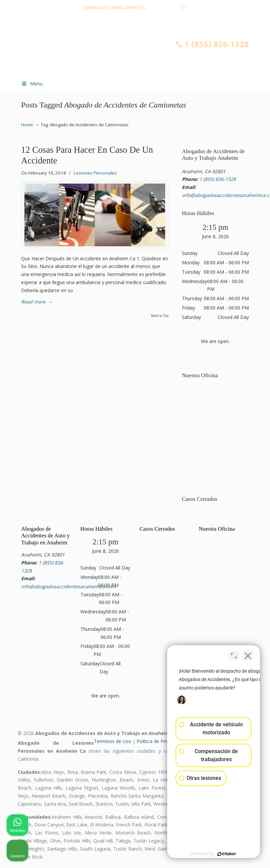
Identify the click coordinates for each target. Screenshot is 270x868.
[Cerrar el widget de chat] (248, 654)
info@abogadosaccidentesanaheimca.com (135, 18)
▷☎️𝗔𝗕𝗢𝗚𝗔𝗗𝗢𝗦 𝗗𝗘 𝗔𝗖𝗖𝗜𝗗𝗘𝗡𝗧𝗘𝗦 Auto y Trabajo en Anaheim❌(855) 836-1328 (142, 52)
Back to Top (160, 316)
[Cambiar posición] (234, 654)
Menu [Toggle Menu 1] (32, 84)
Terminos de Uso (113, 741)
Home (27, 125)
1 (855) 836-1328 (163, 8)
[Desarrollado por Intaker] (213, 854)
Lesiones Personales (95, 173)
